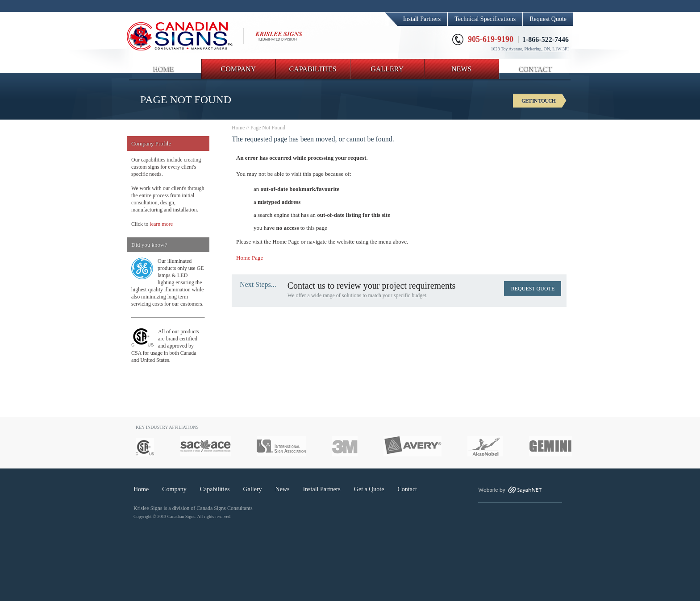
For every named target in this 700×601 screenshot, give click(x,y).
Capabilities (215, 489)
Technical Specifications (485, 19)
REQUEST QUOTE (533, 289)
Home (238, 128)
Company (174, 489)
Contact (407, 489)
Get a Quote (369, 489)
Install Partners (422, 19)
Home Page (250, 258)
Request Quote (548, 19)
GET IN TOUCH (538, 101)
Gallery (253, 489)
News (283, 489)
